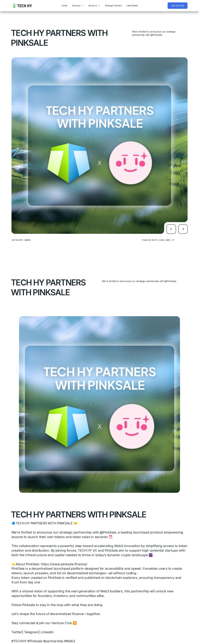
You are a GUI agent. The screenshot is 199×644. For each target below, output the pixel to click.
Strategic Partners (113, 6)
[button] (171, 218)
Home (65, 6)
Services (76, 6)
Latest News (132, 6)
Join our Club (178, 6)
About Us (93, 6)
